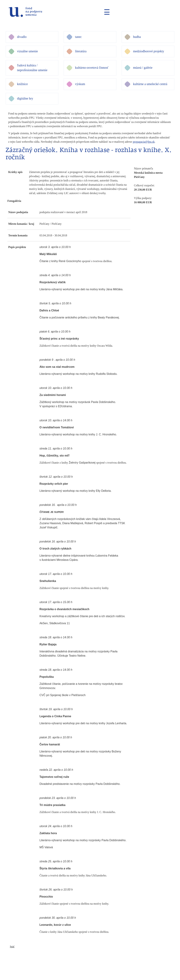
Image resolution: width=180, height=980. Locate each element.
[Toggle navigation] (105, 12)
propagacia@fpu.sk (144, 142)
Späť (12, 947)
